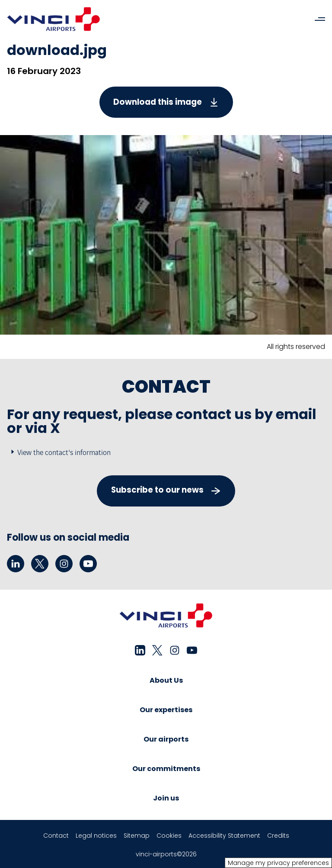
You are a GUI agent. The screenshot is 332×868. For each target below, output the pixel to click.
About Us (166, 680)
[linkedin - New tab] (16, 564)
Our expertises (166, 710)
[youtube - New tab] (88, 564)
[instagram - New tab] (64, 564)
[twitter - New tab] (40, 564)
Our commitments (166, 769)
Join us (166, 798)
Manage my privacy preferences (278, 863)
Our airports (166, 739)
